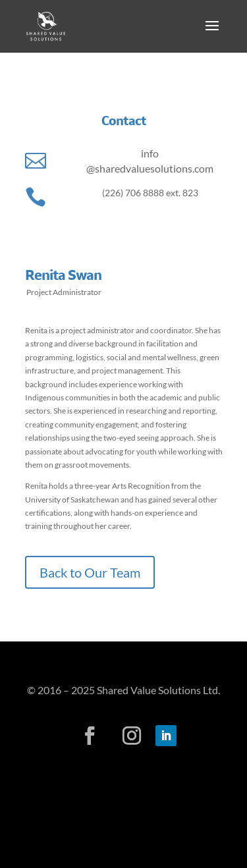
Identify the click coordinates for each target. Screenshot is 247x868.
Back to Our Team (90, 572)
